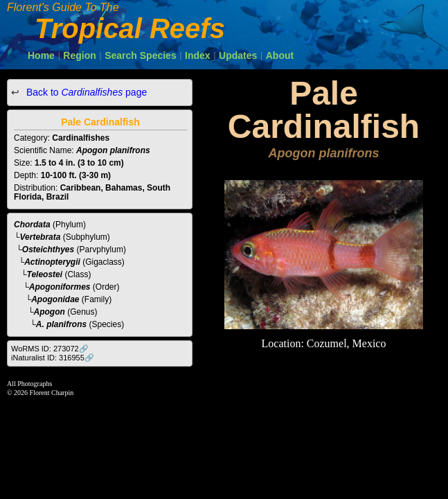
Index (198, 55)
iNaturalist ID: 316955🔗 (53, 358)
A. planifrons (61, 324)
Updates (238, 55)
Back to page (85, 92)
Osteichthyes (48, 249)
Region (79, 55)
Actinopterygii (52, 262)
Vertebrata (41, 237)
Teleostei (45, 274)
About (280, 55)
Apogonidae (55, 299)
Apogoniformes (60, 287)
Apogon (50, 312)
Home (41, 55)
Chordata (32, 225)
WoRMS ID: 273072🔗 (50, 349)
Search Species (141, 55)
